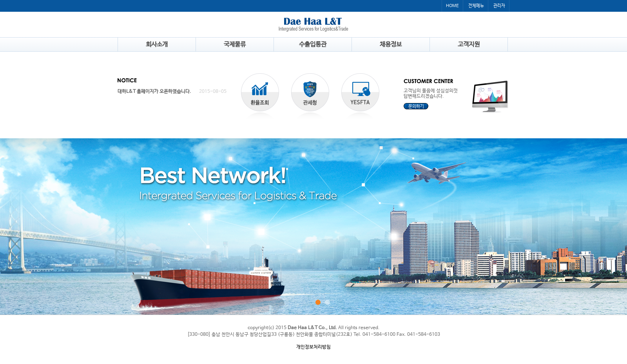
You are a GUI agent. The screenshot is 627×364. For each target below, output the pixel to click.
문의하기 (416, 107)
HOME (452, 6)
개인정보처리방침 (313, 347)
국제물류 (235, 44)
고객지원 (469, 44)
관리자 (499, 6)
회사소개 (157, 44)
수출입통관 (313, 44)
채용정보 (391, 44)
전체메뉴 (476, 6)
